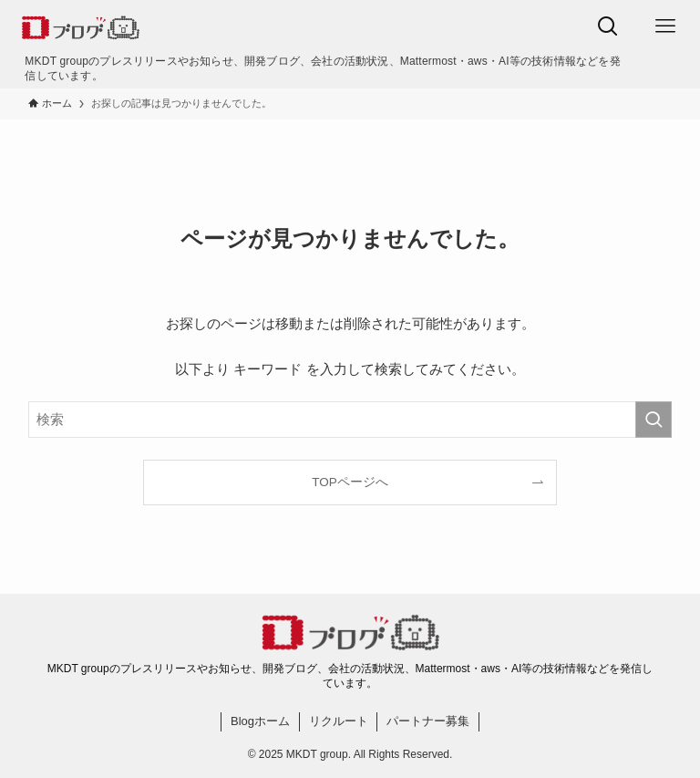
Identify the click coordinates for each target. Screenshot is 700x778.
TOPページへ (350, 482)
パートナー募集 (428, 721)
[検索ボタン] (607, 26)
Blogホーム (260, 721)
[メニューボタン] (665, 26)
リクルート (339, 721)
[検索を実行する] (654, 420)
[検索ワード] (350, 420)
